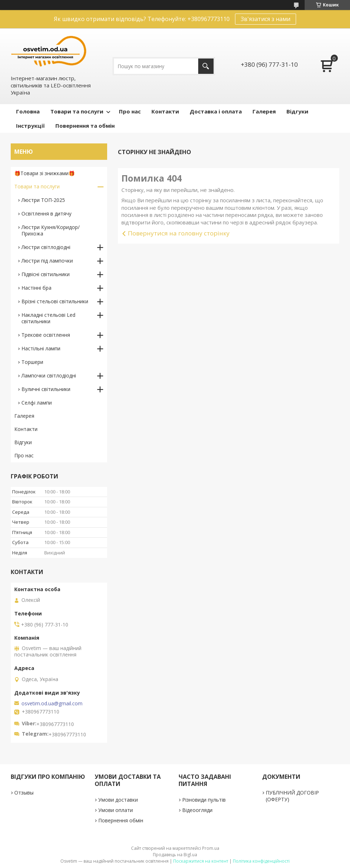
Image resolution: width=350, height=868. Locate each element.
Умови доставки (118, 800)
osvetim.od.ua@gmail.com (52, 704)
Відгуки (297, 111)
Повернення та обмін (85, 126)
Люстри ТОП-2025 (43, 200)
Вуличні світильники (46, 389)
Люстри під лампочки (47, 261)
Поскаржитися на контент (201, 861)
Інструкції (30, 126)
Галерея (264, 111)
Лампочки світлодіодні (49, 375)
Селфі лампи (37, 403)
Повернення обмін (121, 820)
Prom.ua (211, 848)
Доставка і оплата (216, 111)
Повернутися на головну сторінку (179, 233)
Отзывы (24, 793)
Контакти (165, 111)
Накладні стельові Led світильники (48, 318)
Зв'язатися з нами (266, 19)
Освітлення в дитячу (46, 214)
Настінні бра (36, 288)
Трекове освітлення (46, 335)
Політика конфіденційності (261, 861)
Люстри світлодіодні (46, 247)
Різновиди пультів (204, 800)
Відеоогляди (197, 810)
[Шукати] (206, 66)
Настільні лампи (41, 348)
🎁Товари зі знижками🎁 (44, 173)
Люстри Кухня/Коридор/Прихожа (51, 230)
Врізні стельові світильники (55, 301)
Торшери (32, 362)
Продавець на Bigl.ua (175, 855)
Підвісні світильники (46, 274)
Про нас (130, 111)
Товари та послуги (77, 111)
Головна (28, 111)
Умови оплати (116, 810)
